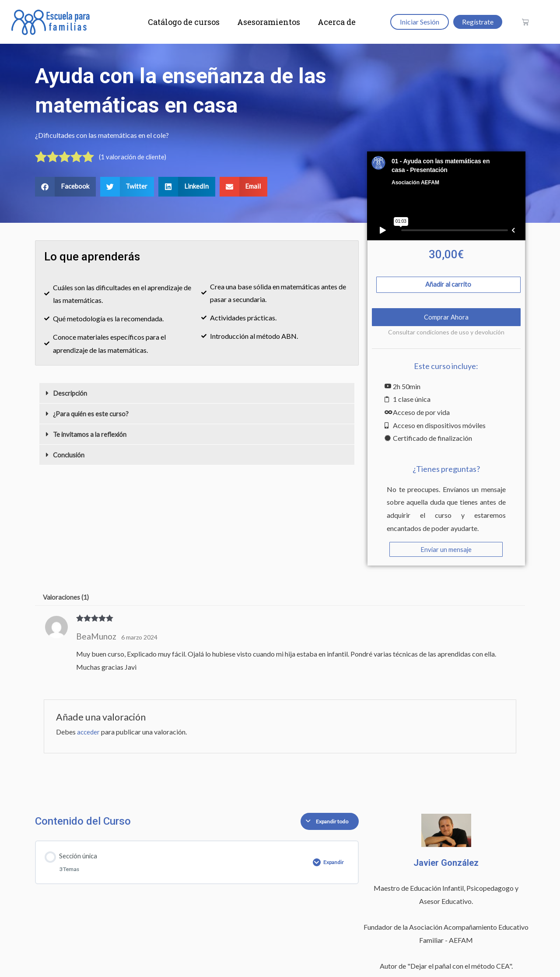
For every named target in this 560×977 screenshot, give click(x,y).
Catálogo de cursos (184, 22)
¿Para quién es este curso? (92, 415)
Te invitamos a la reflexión (92, 435)
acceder (89, 736)
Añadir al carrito (448, 286)
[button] (65, 188)
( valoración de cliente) (135, 157)
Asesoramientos (269, 22)
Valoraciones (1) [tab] (68, 601)
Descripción (71, 394)
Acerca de (337, 22)
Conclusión (70, 456)
